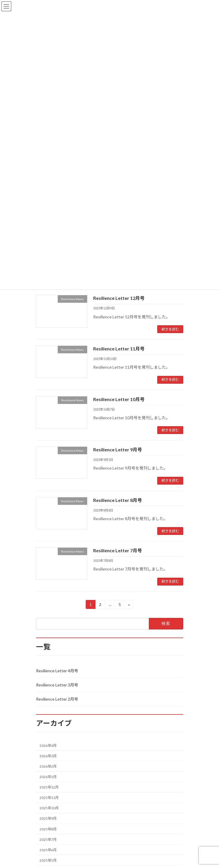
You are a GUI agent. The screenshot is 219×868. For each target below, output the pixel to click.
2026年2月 (48, 766)
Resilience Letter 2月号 (57, 699)
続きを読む (170, 329)
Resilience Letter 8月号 (118, 500)
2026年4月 (48, 745)
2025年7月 (48, 839)
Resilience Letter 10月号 (119, 399)
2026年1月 (48, 777)
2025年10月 (49, 808)
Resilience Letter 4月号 (57, 671)
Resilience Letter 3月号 (57, 685)
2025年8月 (48, 829)
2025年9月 (48, 818)
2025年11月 (49, 798)
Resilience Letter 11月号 (119, 349)
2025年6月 (48, 850)
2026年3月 (48, 756)
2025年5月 (48, 860)
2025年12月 (49, 787)
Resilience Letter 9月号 (118, 449)
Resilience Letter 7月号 (118, 550)
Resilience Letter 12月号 (119, 298)
